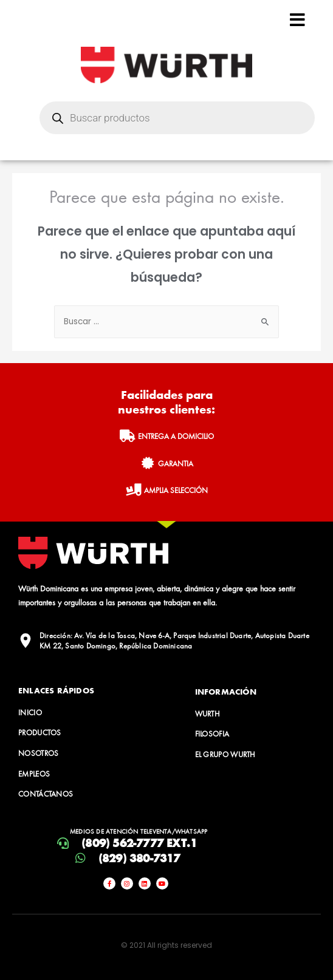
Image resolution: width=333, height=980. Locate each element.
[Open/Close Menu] (297, 20)
